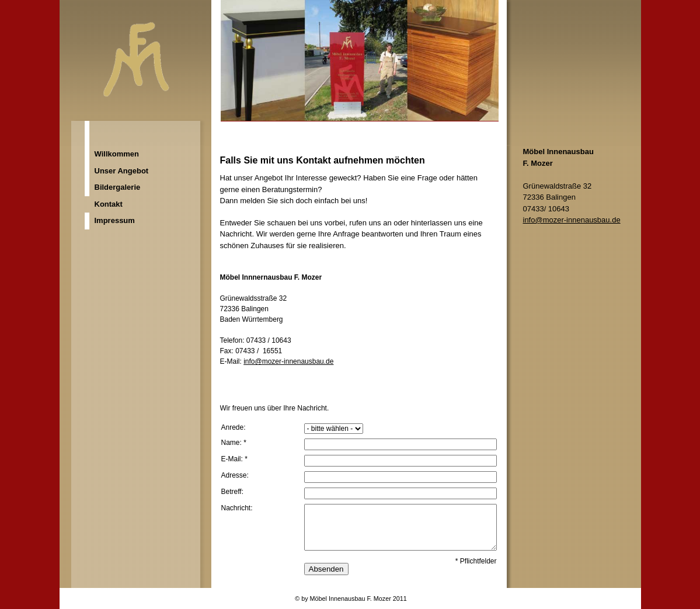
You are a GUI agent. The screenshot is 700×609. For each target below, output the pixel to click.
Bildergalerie (118, 187)
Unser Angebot (122, 171)
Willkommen (117, 154)
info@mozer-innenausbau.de (288, 361)
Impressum (115, 220)
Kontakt (109, 204)
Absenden (326, 569)
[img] (350, 73)
